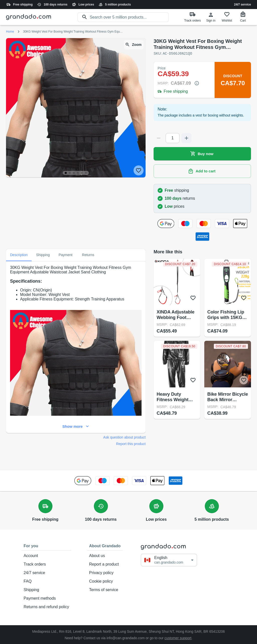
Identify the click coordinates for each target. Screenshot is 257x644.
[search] (129, 17)
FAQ (46, 581)
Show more (76, 426)
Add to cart (202, 171)
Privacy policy (105, 573)
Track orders (46, 564)
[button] (169, 560)
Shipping (46, 590)
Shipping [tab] (43, 255)
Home (10, 32)
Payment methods (46, 598)
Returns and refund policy (46, 607)
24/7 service (243, 5)
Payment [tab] (66, 255)
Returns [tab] (88, 255)
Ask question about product (124, 437)
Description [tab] (19, 255)
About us (105, 556)
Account (46, 556)
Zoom (134, 45)
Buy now (202, 154)
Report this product (131, 444)
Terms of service (105, 590)
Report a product (105, 564)
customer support (178, 638)
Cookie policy (105, 581)
